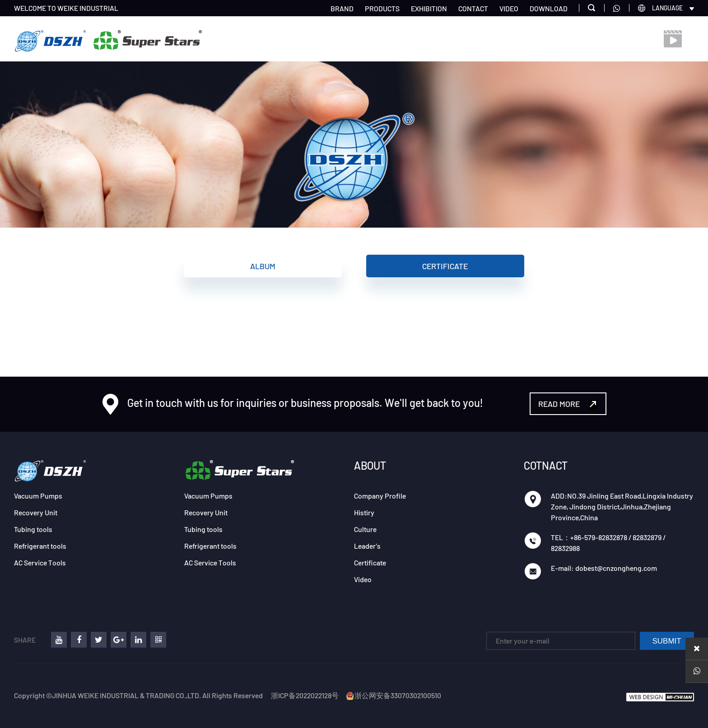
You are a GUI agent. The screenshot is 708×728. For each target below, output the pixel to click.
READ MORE (568, 404)
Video (363, 579)
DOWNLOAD (549, 8)
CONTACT (473, 8)
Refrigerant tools (40, 546)
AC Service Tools (40, 562)
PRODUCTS (382, 8)
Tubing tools (33, 529)
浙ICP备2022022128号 (305, 695)
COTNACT (546, 465)
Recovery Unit (36, 512)
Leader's (367, 546)
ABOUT (370, 465)
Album (263, 266)
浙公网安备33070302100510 (393, 695)
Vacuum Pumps (38, 496)
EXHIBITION (429, 8)
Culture (365, 529)
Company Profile (380, 496)
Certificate (445, 266)
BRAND (342, 8)
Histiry (364, 512)
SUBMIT (667, 641)
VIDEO (509, 8)
